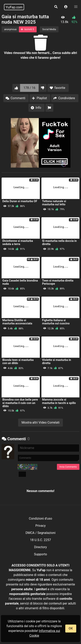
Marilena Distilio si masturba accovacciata (17, 322)
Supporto (40, 554)
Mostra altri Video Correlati (40, 422)
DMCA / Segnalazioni (40, 533)
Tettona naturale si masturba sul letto (54, 203)
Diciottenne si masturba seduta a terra (18, 243)
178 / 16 (29, 88)
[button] (66, 7)
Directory (41, 547)
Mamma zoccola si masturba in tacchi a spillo (59, 401)
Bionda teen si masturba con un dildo (18, 362)
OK (71, 628)
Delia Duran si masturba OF (20, 201)
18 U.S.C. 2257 (40, 540)
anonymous (10, 29)
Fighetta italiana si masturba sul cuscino (56, 322)
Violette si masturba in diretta (57, 362)
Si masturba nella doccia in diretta (60, 243)
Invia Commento (68, 467)
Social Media (49, 29)
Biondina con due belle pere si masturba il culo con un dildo (20, 403)
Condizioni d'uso (40, 519)
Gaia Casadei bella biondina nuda (20, 282)
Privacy (41, 526)
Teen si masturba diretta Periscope (58, 282)
